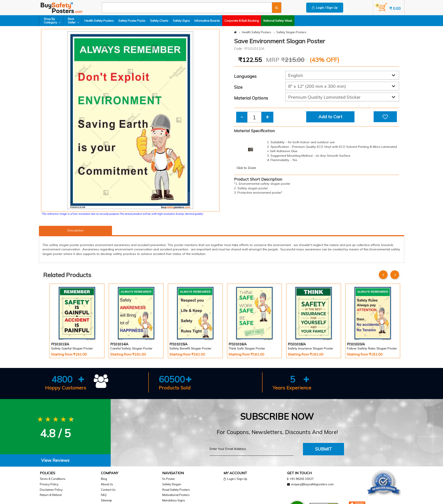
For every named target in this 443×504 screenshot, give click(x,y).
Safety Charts (159, 21)
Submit (323, 449)
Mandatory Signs (174, 500)
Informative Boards (207, 21)
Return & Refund (51, 495)
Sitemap (106, 500)
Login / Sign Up (325, 8)
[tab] (55, 460)
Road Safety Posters (176, 490)
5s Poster (169, 479)
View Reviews (55, 460)
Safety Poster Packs (132, 21)
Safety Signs (181, 21)
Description (75, 230)
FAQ (104, 495)
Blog (104, 479)
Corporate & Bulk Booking (242, 21)
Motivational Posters (176, 495)
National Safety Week (278, 21)
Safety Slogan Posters (291, 32)
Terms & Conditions (53, 479)
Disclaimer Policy (51, 490)
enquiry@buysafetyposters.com (312, 484)
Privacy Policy (49, 484)
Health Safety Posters (99, 21)
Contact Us (108, 490)
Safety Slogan (172, 484)
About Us (107, 484)
